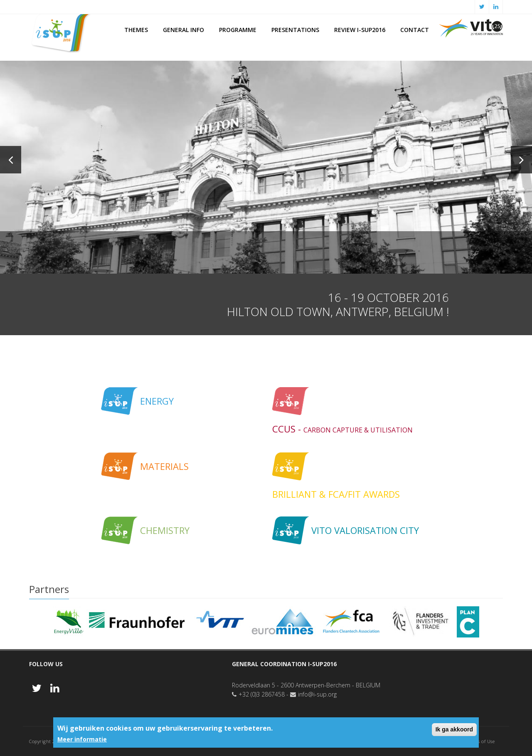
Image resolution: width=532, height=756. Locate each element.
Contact (415, 30)
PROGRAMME (238, 30)
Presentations (295, 30)
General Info (183, 30)
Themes (136, 30)
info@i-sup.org (317, 694)
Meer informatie (82, 739)
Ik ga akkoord (454, 729)
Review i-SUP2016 (360, 30)
